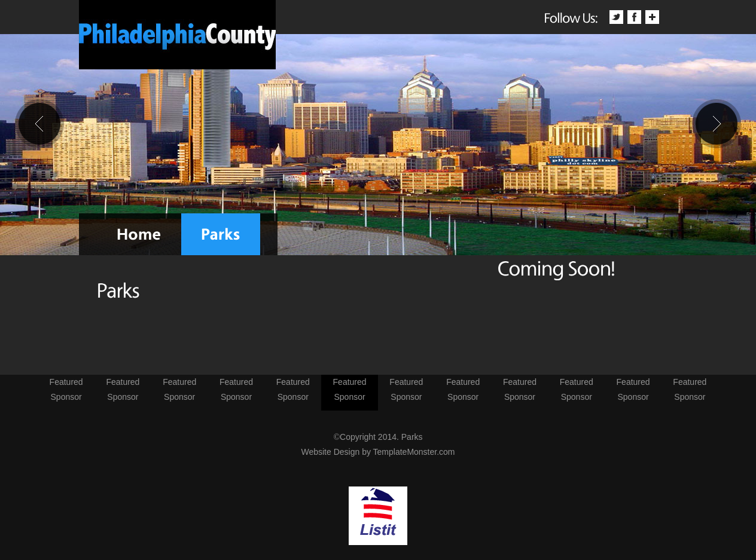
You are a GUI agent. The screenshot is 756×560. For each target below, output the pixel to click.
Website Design (330, 452)
